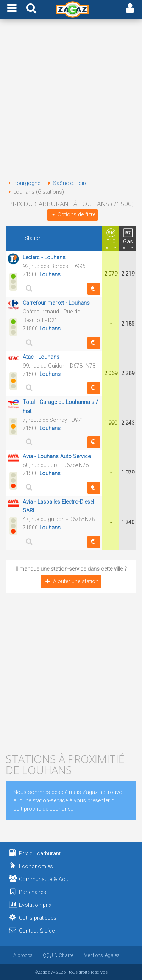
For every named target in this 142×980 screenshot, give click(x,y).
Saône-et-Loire (66, 183)
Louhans (50, 275)
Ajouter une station (71, 582)
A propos (23, 955)
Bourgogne (23, 183)
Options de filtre (72, 215)
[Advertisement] (71, 101)
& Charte (58, 955)
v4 (53, 972)
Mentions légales (102, 955)
